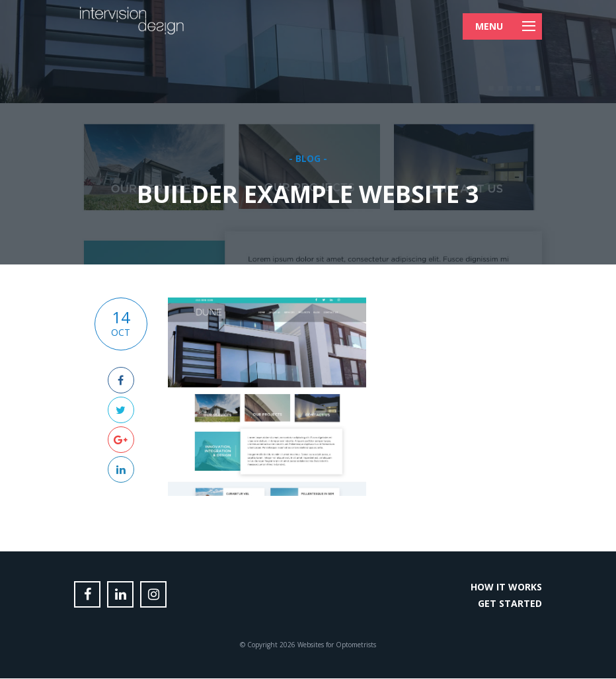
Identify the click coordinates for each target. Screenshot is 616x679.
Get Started (510, 603)
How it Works (506, 587)
